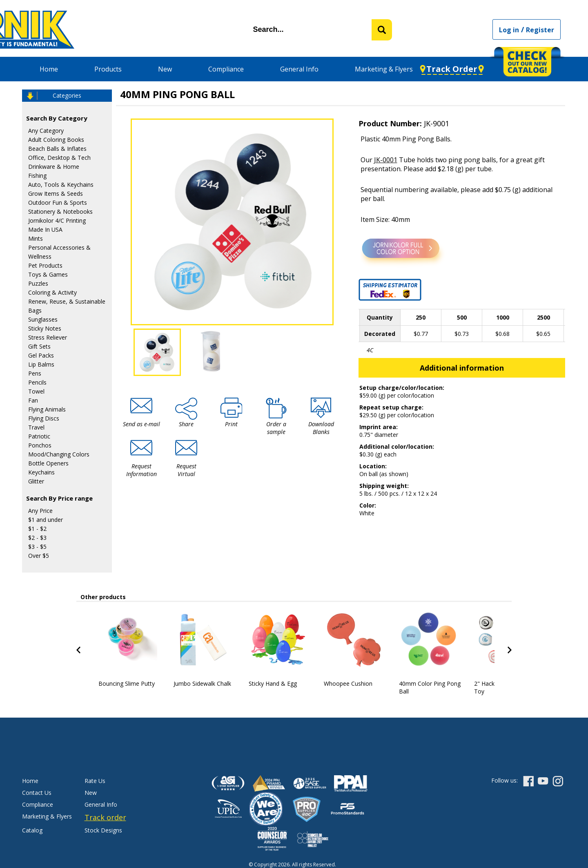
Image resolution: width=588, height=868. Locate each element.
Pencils (37, 382)
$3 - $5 (37, 547)
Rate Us (95, 781)
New (165, 69)
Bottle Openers (48, 463)
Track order (105, 817)
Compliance (226, 69)
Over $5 (39, 556)
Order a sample (276, 428)
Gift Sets (39, 346)
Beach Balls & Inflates (57, 149)
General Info (299, 69)
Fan (33, 400)
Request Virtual (186, 470)
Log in (509, 30)
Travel (36, 427)
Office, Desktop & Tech (59, 158)
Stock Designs (103, 830)
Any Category (46, 131)
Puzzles (38, 283)
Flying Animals (47, 409)
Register (540, 30)
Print (231, 424)
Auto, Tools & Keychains (61, 185)
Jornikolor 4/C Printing (57, 220)
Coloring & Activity (52, 292)
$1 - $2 (37, 529)
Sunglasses (43, 319)
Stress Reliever (48, 337)
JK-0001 (386, 160)
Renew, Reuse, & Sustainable (67, 301)
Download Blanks (321, 428)
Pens (35, 373)
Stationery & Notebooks (60, 211)
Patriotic (39, 436)
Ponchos (40, 445)
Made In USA (45, 229)
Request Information (141, 470)
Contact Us (37, 793)
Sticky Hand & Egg (273, 683)
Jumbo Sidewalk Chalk (202, 683)
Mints (36, 238)
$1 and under (46, 520)
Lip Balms (41, 364)
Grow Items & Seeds (56, 194)
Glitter (36, 481)
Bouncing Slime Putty (127, 683)
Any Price (40, 511)
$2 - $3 (37, 538)
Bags (35, 310)
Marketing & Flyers (384, 69)
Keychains (41, 472)
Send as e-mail (141, 424)
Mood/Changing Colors (59, 454)
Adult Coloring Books (56, 140)
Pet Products (45, 265)
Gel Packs (41, 355)
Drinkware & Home (54, 167)
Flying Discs (44, 418)
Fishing (37, 176)
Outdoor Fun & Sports (58, 202)
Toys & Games (48, 274)
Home (49, 69)
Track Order (452, 69)
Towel (36, 391)
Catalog (32, 830)
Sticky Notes (45, 328)
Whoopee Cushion (348, 683)
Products (108, 69)
